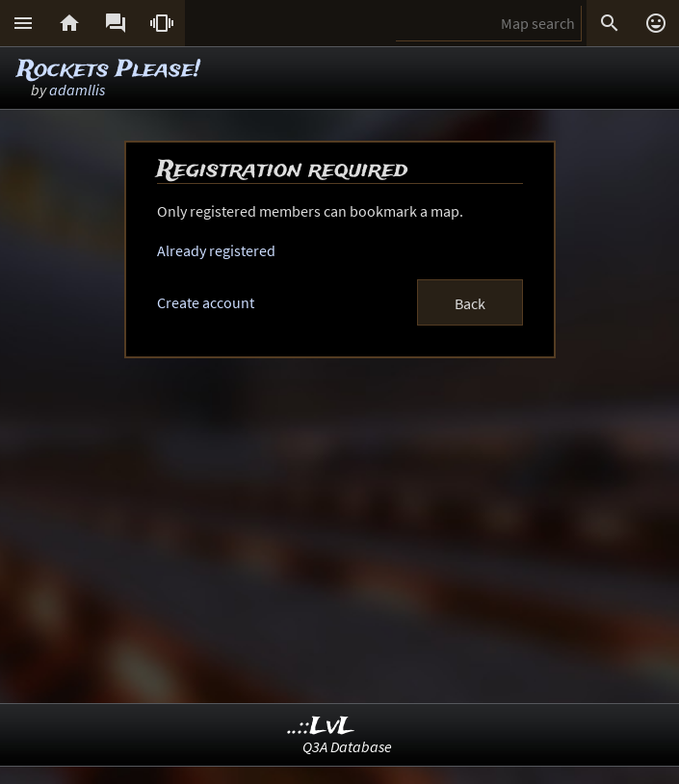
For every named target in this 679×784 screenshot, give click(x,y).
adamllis (77, 90)
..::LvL (321, 727)
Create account (206, 302)
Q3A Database (347, 746)
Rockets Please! (109, 70)
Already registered (216, 250)
